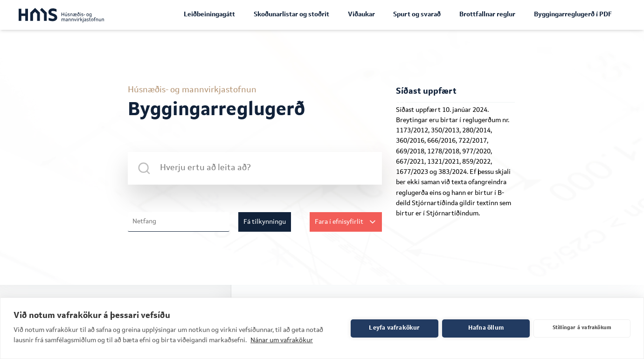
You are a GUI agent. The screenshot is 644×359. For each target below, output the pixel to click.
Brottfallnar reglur (487, 14)
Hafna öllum (486, 328)
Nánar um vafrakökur (282, 340)
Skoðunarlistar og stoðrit (291, 14)
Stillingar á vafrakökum (582, 328)
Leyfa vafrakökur (394, 328)
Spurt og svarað (417, 14)
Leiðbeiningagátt (209, 14)
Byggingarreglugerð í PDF (573, 14)
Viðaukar (361, 14)
